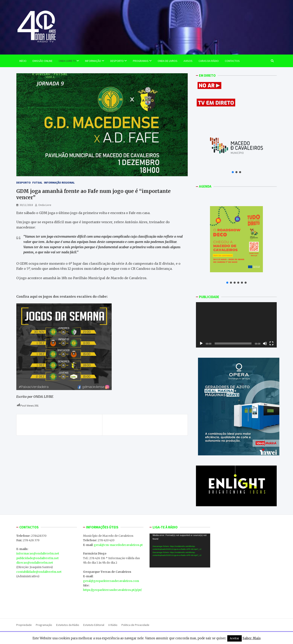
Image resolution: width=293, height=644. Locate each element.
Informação (93, 61)
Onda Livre (45, 205)
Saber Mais (252, 638)
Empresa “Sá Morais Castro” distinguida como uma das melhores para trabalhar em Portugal (59, 425)
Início (23, 61)
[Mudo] (265, 343)
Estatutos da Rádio (68, 625)
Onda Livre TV (67, 61)
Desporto (117, 61)
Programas (141, 61)
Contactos (232, 61)
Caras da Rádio (209, 61)
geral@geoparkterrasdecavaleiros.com (111, 581)
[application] (236, 325)
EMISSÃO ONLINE (43, 61)
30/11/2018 (26, 205)
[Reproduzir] (201, 343)
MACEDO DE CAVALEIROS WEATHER (180, 591)
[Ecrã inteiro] (271, 343)
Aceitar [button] (235, 638)
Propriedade (24, 625)
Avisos (188, 61)
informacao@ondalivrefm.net (38, 553)
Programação (44, 625)
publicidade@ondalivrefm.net (37, 558)
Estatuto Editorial (94, 625)
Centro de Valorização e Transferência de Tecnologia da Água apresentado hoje (148, 425)
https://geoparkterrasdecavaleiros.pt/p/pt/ (112, 590)
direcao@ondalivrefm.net (35, 563)
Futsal (37, 183)
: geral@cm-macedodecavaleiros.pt (118, 545)
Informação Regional (59, 183)
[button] (233, 172)
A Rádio (113, 625)
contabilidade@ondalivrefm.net (39, 572)
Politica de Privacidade (135, 625)
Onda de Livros (168, 61)
